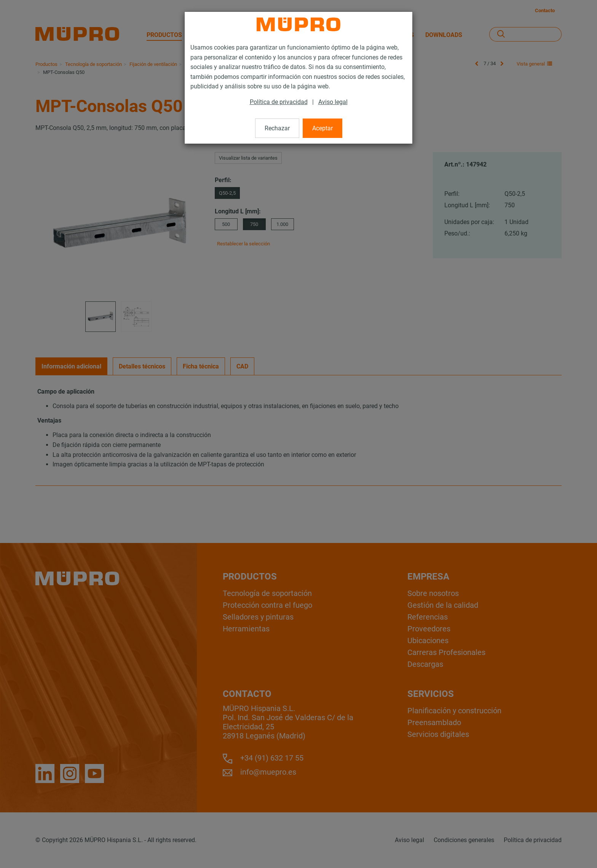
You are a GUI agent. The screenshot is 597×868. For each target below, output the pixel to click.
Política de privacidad (279, 102)
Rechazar (277, 128)
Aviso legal (333, 102)
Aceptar (322, 128)
